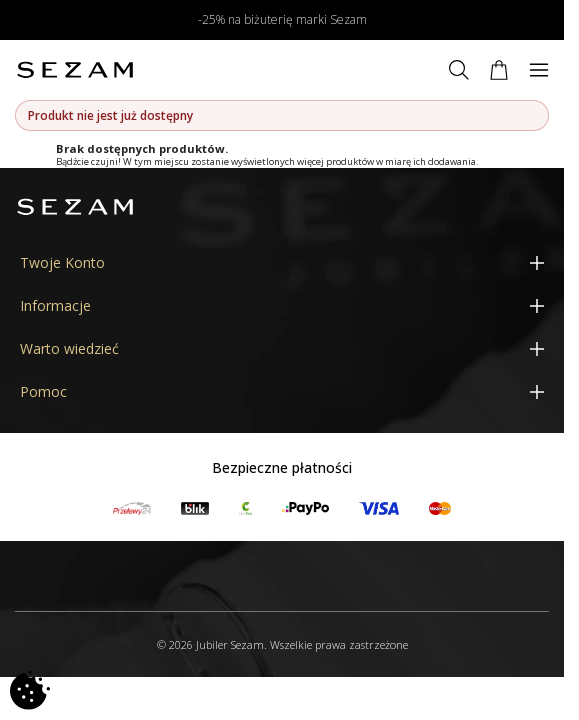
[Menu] (539, 70)
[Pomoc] (282, 391)
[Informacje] (282, 305)
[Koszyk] (499, 70)
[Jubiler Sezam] (75, 70)
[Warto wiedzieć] (282, 348)
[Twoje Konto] (282, 262)
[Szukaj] (459, 70)
